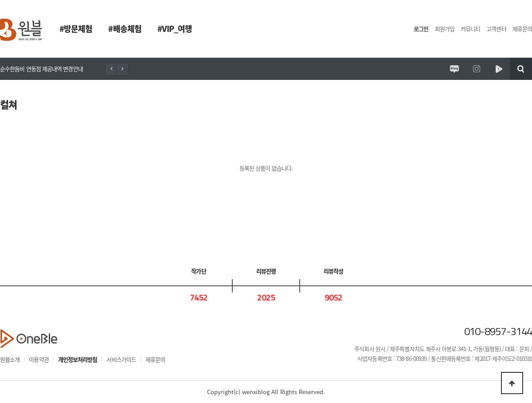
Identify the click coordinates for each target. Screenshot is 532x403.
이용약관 (39, 359)
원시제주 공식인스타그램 (477, 69)
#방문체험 (76, 29)
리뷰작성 (333, 271)
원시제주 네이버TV (499, 69)
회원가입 (445, 29)
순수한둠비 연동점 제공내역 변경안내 (41, 69)
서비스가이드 (121, 359)
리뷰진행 (266, 271)
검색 (521, 69)
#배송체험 (125, 29)
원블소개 (10, 359)
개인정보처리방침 (78, 359)
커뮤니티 (470, 29)
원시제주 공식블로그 (454, 69)
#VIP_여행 (175, 29)
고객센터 (496, 29)
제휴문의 (522, 29)
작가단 (198, 271)
